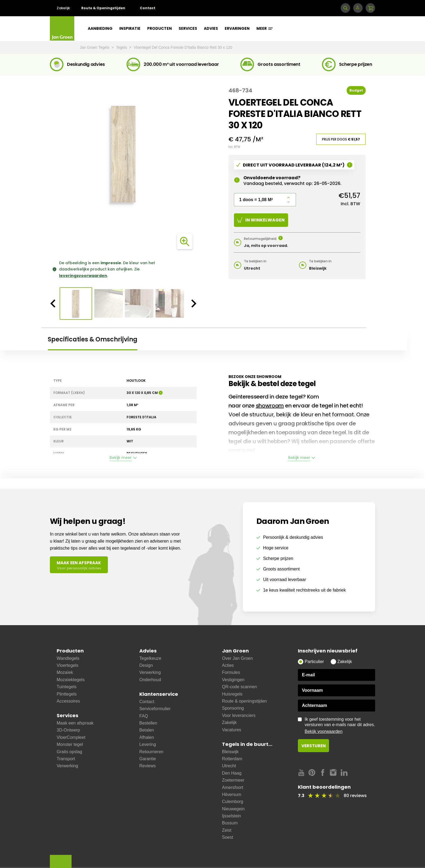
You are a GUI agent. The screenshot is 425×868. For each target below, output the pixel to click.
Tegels (122, 47)
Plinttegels (67, 694)
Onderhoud (150, 680)
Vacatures (232, 730)
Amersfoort (233, 787)
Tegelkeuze (150, 658)
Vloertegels (67, 665)
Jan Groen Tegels (95, 47)
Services (188, 28)
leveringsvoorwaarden (83, 276)
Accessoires (68, 701)
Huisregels (232, 694)
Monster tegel (70, 744)
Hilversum (232, 794)
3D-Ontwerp (68, 730)
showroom (270, 406)
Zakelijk (63, 8)
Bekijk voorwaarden (324, 731)
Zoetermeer (233, 780)
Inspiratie (130, 28)
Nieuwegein (233, 809)
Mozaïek (65, 672)
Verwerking (67, 766)
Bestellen (148, 723)
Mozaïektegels (71, 680)
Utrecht (229, 766)
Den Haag (232, 773)
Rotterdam (232, 759)
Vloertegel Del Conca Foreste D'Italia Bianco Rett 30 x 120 (183, 47)
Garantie (148, 759)
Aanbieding (100, 28)
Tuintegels (67, 687)
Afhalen (147, 737)
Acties (228, 665)
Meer (265, 28)
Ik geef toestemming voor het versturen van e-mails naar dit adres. (340, 726)
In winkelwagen (261, 220)
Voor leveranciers (239, 715)
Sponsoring (233, 708)
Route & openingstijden (244, 701)
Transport (66, 759)
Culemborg (233, 802)
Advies (211, 28)
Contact (148, 8)
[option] (123, 154)
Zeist (227, 830)
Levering (148, 744)
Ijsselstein (231, 816)
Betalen (147, 730)
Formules (231, 672)
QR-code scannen (239, 687)
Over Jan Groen (237, 658)
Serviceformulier (155, 709)
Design (146, 665)
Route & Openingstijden (103, 8)
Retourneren (151, 752)
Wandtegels (68, 658)
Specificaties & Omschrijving (93, 339)
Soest (228, 837)
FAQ (144, 716)
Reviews (147, 766)
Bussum (230, 823)
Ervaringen (237, 28)
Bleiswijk (230, 752)
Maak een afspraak (75, 723)
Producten (160, 28)
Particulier (314, 662)
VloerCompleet (71, 737)
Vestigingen (233, 680)
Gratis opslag (69, 752)
